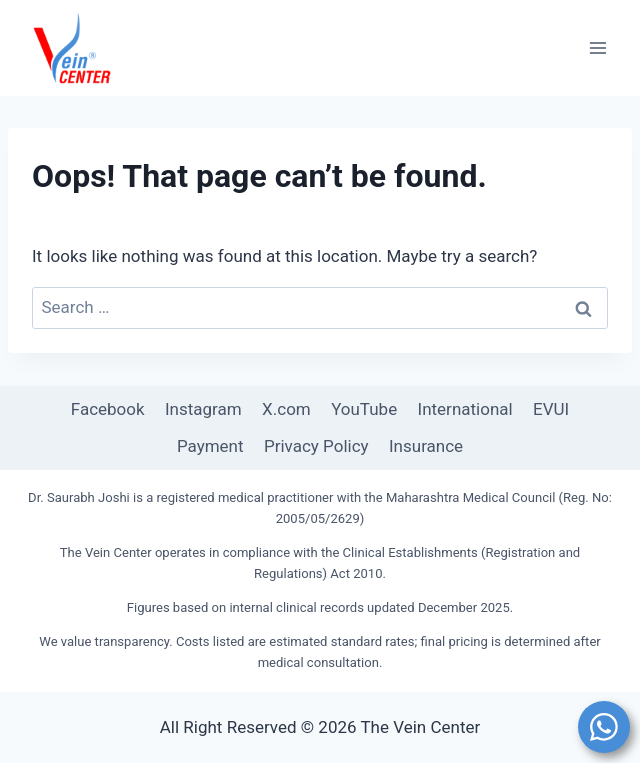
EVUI (551, 409)
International (465, 409)
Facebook (108, 409)
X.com (286, 409)
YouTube (364, 409)
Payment (210, 446)
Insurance (426, 446)
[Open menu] (597, 47)
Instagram (203, 409)
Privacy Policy (316, 446)
